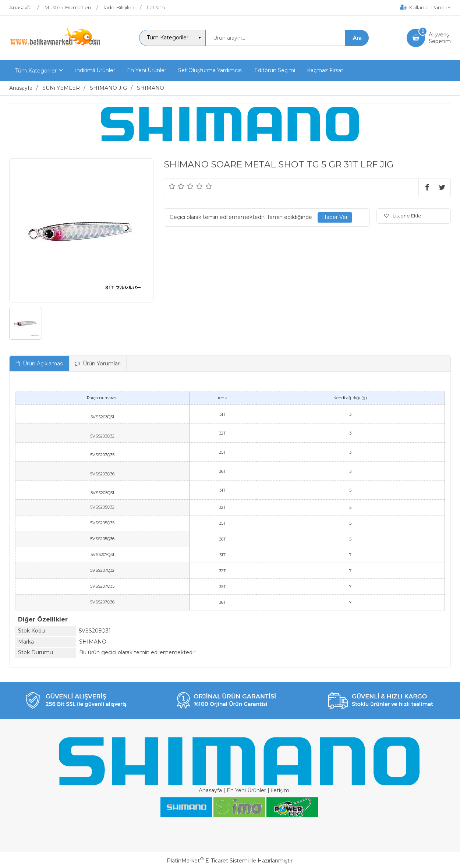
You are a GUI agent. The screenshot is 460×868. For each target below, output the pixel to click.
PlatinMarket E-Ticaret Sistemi (208, 861)
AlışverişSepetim (440, 38)
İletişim (280, 790)
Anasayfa (210, 790)
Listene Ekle (403, 216)
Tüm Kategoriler (36, 71)
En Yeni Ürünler (246, 790)
